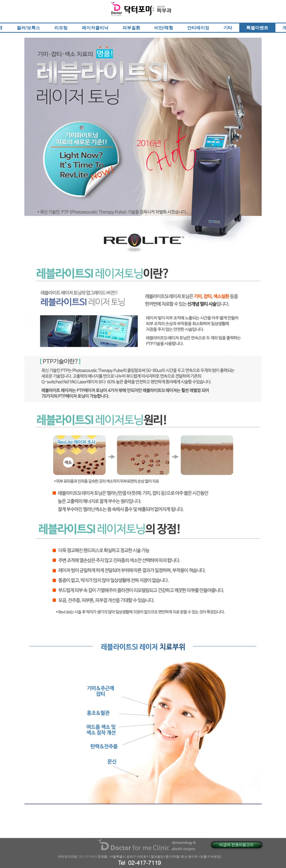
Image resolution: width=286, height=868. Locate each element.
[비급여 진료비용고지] (237, 845)
